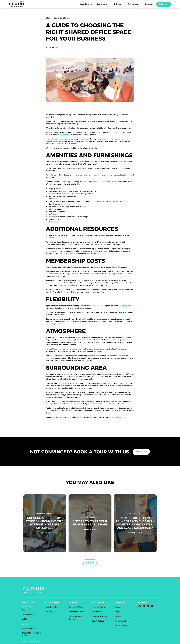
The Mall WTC (28, 614)
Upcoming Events (123, 621)
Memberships (52, 607)
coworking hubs (64, 135)
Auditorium (97, 612)
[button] (86, 4)
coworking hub (125, 306)
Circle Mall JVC (29, 628)
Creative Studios (99, 616)
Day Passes (50, 612)
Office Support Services (75, 618)
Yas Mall (26, 610)
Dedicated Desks (76, 612)
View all (90, 562)
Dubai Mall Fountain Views (32, 634)
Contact (149, 4)
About (118, 607)
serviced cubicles (99, 182)
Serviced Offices (76, 607)
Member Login (122, 626)
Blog (117, 612)
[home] (17, 4)
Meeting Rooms (99, 607)
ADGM (25, 619)
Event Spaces (98, 621)
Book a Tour (141, 452)
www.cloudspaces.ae (117, 417)
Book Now (164, 4)
